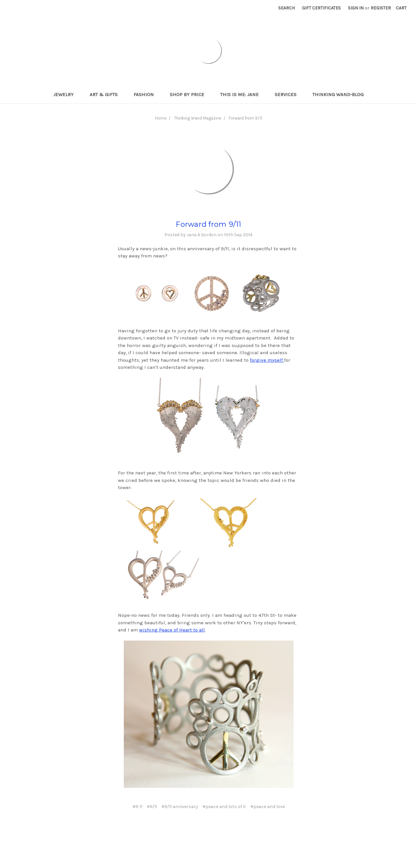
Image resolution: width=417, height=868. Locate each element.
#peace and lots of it (224, 807)
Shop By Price (190, 94)
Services (288, 94)
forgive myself (267, 360)
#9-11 (137, 807)
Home (161, 118)
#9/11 (152, 807)
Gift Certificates (321, 8)
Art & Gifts (106, 94)
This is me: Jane (242, 94)
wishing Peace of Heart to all (172, 630)
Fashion (146, 94)
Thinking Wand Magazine (198, 118)
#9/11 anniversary (180, 807)
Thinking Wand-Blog (338, 94)
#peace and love (268, 807)
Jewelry (66, 94)
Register (381, 8)
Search (287, 8)
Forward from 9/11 (245, 118)
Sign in (356, 8)
